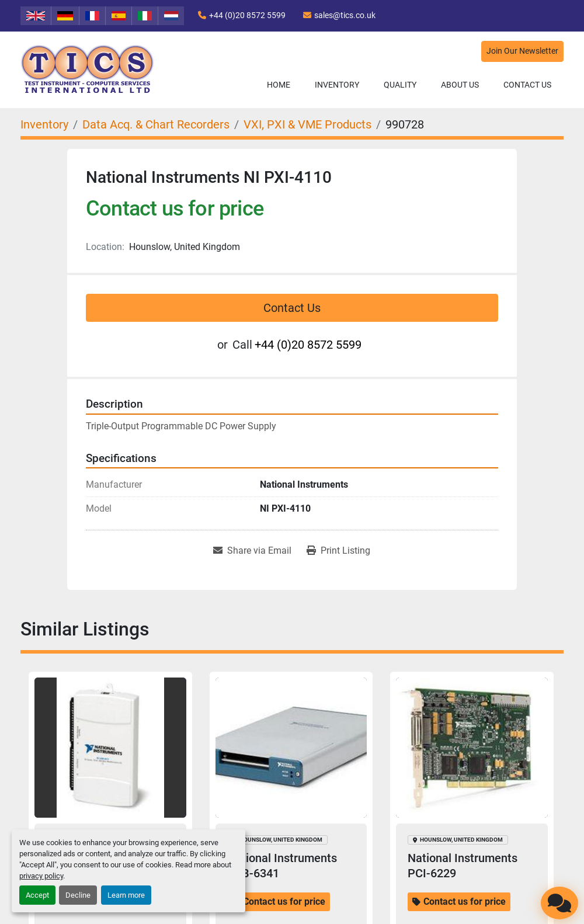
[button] (337, 85)
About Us (460, 85)
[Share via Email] (252, 551)
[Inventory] (44, 124)
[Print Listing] (338, 551)
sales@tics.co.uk (345, 15)
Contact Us (527, 85)
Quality (400, 85)
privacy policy (41, 876)
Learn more (126, 895)
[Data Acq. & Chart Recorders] (156, 124)
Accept (37, 895)
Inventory (337, 85)
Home (279, 85)
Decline (78, 895)
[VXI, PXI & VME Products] (307, 124)
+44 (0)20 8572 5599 (247, 15)
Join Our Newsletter (522, 51)
